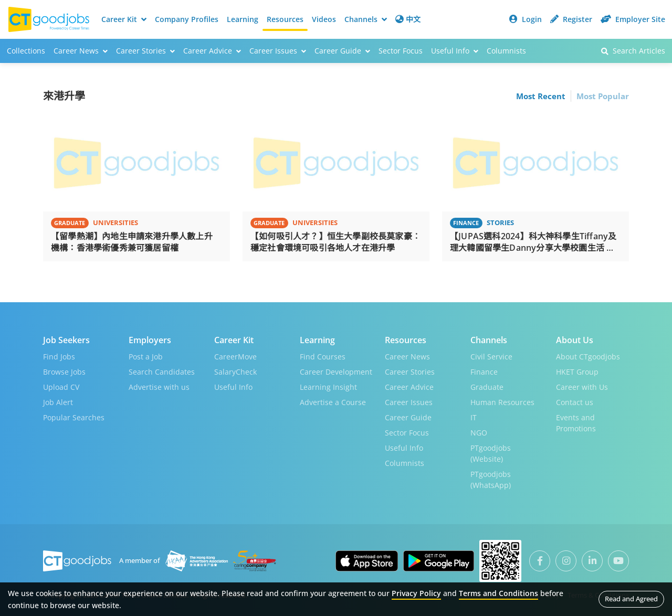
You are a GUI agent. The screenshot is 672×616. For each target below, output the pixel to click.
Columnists (506, 51)
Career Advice (409, 386)
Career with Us (582, 386)
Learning (243, 19)
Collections (26, 51)
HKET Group (577, 371)
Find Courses (323, 356)
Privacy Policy (416, 593)
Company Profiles (187, 19)
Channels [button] (366, 19)
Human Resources (502, 402)
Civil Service (491, 356)
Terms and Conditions (498, 593)
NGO (479, 432)
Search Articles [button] (633, 51)
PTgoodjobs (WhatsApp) (491, 479)
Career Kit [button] (124, 19)
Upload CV (61, 386)
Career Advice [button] (212, 51)
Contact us (575, 402)
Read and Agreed (631, 599)
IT (474, 417)
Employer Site (633, 19)
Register (571, 19)
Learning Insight (328, 386)
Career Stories (410, 371)
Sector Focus (401, 51)
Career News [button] (81, 51)
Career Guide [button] (342, 51)
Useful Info (233, 386)
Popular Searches (74, 417)
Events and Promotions (576, 422)
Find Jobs (59, 356)
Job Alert (58, 402)
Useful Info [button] (455, 51)
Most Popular (603, 96)
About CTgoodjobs (588, 356)
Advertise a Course (333, 402)
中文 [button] (408, 19)
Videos (324, 19)
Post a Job (146, 356)
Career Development (336, 371)
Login (526, 19)
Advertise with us (159, 386)
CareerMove (235, 356)
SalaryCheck (235, 371)
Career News (407, 356)
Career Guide (408, 417)
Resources (285, 19)
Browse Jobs (64, 371)
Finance (484, 371)
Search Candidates (162, 371)
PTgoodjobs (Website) (491, 453)
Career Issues (409, 402)
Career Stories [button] (145, 51)
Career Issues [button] (278, 51)
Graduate (487, 386)
